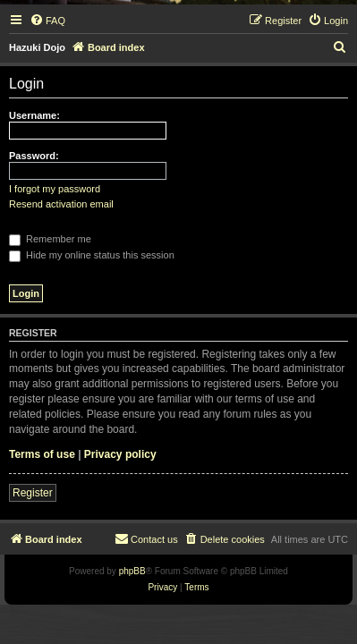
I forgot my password (55, 189)
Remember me (50, 239)
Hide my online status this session (92, 255)
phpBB (132, 571)
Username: (34, 115)
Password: (34, 156)
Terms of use (42, 454)
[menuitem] (47, 21)
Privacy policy (120, 454)
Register (33, 493)
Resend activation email (61, 204)
